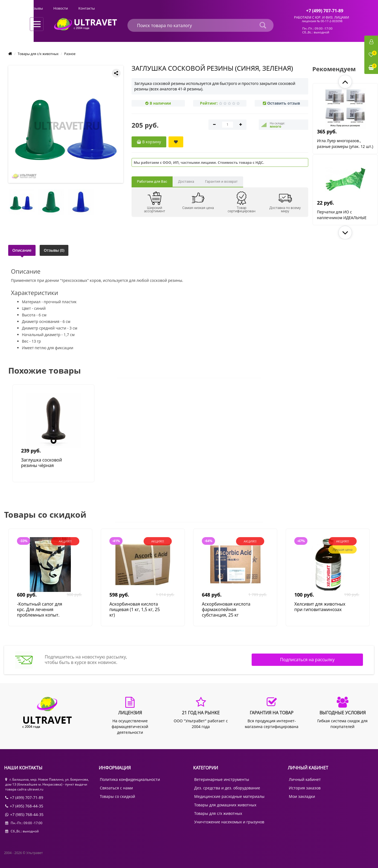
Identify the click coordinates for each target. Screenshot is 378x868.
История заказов (305, 788)
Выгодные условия (120, 8)
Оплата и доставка (77, 8)
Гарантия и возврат (221, 181)
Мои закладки (302, 796)
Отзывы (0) (54, 250)
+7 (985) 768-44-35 (24, 814)
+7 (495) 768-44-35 (24, 806)
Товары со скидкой (117, 796)
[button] (345, 82)
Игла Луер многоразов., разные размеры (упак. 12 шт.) (341, 146)
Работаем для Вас (152, 181)
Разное (70, 54)
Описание (22, 250)
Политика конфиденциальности (130, 779)
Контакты (204, 8)
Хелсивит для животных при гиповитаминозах (320, 607)
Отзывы (153, 8)
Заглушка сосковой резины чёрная (42, 463)
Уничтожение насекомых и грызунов (229, 822)
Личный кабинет (305, 779)
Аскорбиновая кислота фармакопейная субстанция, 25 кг (226, 609)
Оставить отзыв (284, 103)
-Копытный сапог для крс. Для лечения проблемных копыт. (40, 609)
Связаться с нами (116, 788)
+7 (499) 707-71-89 (24, 797)
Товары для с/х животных (38, 54)
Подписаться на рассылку (307, 660)
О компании (40, 8)
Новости (178, 8)
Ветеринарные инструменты (222, 779)
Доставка (186, 181)
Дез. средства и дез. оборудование (227, 788)
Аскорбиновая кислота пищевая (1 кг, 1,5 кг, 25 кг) (135, 609)
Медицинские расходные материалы (229, 796)
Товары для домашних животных (225, 805)
